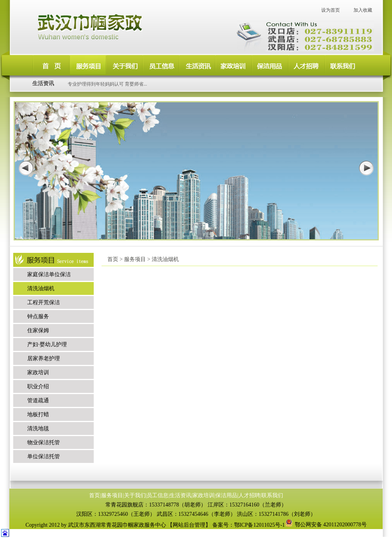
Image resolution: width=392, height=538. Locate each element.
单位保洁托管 (44, 457)
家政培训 (38, 372)
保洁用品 (226, 495)
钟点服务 (38, 316)
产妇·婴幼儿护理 (47, 344)
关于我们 (135, 495)
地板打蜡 (38, 414)
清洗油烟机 (41, 288)
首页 (94, 495)
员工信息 (157, 495)
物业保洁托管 (44, 442)
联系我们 (272, 495)
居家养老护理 (44, 358)
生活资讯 (180, 495)
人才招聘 (249, 495)
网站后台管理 (189, 525)
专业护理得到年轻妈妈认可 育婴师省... (107, 84)
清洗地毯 (38, 428)
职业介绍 (38, 386)
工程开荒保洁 (44, 302)
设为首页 (331, 10)
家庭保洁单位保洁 (49, 274)
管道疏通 (38, 400)
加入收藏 (363, 10)
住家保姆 (38, 330)
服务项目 (112, 495)
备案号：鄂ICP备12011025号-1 (249, 525)
